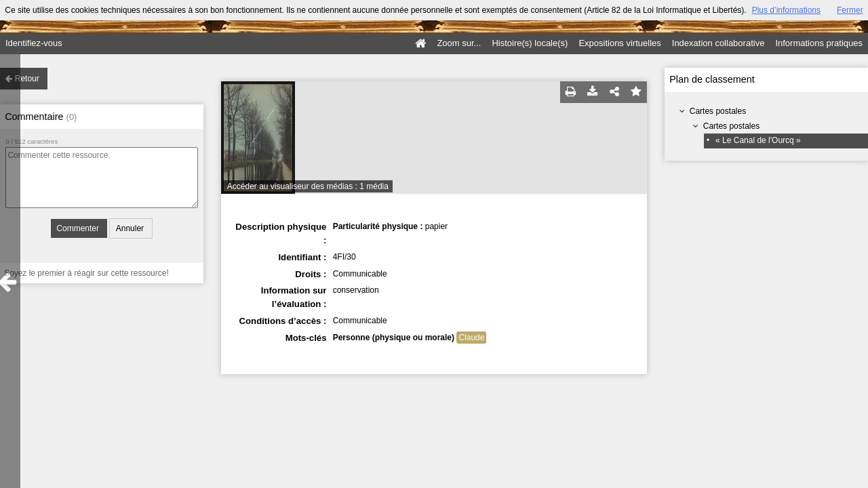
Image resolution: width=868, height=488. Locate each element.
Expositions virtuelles (619, 43)
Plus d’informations (786, 10)
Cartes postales (718, 111)
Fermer (850, 10)
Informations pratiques (819, 43)
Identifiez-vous (34, 43)
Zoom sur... (459, 43)
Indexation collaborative (718, 43)
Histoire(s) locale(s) (530, 43)
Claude (471, 338)
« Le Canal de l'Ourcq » (758, 140)
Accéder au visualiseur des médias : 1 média (308, 186)
